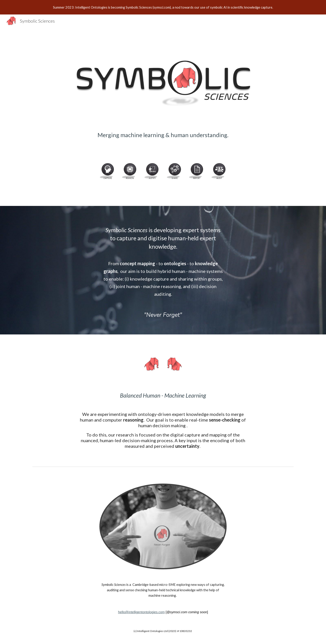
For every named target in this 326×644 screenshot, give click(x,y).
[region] (163, 7)
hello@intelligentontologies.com (141, 612)
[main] (163, 141)
